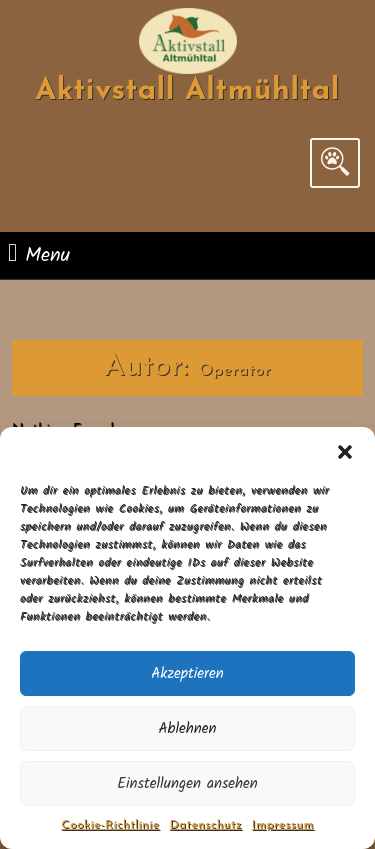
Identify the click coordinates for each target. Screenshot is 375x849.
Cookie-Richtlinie (110, 825)
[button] (345, 452)
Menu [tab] (39, 255)
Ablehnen (187, 729)
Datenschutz (206, 825)
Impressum (283, 825)
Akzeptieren (187, 674)
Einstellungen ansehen (187, 784)
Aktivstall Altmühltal (187, 91)
